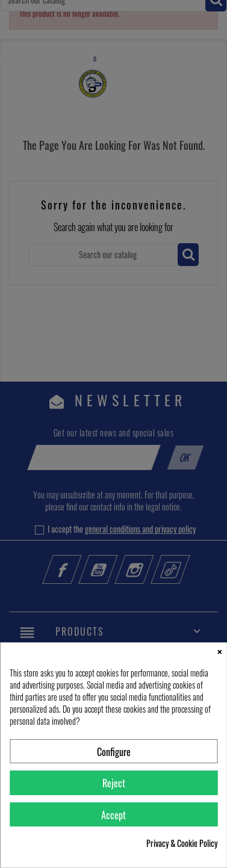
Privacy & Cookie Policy (182, 843)
